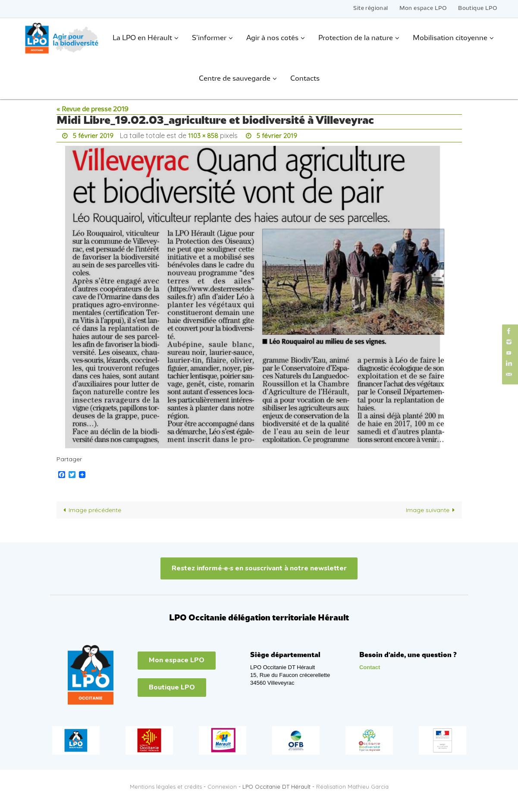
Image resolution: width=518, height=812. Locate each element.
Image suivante (432, 509)
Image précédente (91, 509)
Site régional (370, 8)
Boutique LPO (478, 8)
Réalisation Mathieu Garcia (352, 786)
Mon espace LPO (423, 8)
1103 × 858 (205, 135)
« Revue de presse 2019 (93, 110)
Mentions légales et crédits (166, 786)
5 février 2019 (94, 135)
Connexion (222, 786)
